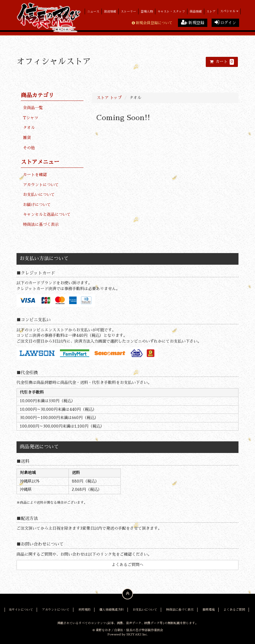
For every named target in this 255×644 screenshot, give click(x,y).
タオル (29, 128)
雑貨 (27, 138)
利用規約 (84, 610)
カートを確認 (35, 175)
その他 (29, 148)
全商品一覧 (33, 108)
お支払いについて (39, 195)
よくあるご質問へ (127, 565)
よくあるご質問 (234, 610)
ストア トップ (109, 98)
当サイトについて (21, 610)
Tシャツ (31, 118)
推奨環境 (209, 610)
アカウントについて (41, 185)
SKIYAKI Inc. (137, 635)
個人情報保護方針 (112, 610)
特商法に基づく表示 (41, 224)
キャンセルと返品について (47, 214)
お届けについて (37, 205)
